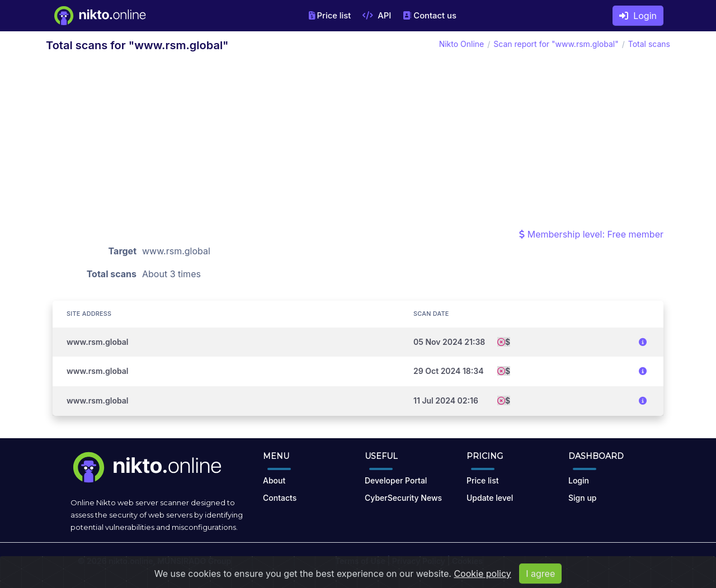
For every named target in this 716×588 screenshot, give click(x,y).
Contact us (430, 16)
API (377, 16)
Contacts (280, 498)
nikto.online (131, 561)
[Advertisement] (358, 143)
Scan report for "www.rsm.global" (556, 44)
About (274, 480)
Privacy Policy (419, 561)
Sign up (582, 498)
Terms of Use (360, 561)
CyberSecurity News (403, 498)
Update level (490, 498)
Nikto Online (462, 44)
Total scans (649, 44)
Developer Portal (396, 480)
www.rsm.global (98, 342)
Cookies (467, 561)
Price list (330, 16)
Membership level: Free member (591, 234)
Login (638, 16)
